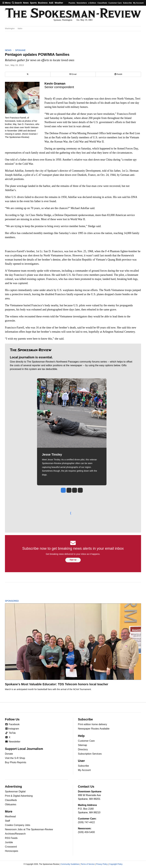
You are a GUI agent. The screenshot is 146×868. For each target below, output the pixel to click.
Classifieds (102, 3)
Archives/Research (15, 834)
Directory (83, 749)
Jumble (9, 842)
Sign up (73, 560)
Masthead (10, 816)
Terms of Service (88, 864)
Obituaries (11, 804)
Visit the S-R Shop (15, 758)
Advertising (13, 786)
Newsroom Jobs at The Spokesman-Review (29, 829)
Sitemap (82, 745)
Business (43, 3)
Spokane (20, 50)
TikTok (10, 733)
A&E (51, 3)
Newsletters (82, 3)
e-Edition (92, 3)
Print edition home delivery (93, 724)
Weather (59, 3)
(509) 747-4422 (86, 822)
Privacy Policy (102, 864)
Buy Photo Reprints (16, 762)
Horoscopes (11, 851)
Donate (9, 754)
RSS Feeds (11, 838)
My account (138, 3)
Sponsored (17, 601)
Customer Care (115, 3)
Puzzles (72, 3)
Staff (7, 821)
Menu (7, 3)
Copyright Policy (116, 864)
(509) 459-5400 (86, 832)
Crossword (11, 847)
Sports (33, 3)
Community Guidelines (70, 864)
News (26, 3)
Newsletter (13, 742)
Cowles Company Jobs (18, 825)
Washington (10, 29)
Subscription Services (90, 754)
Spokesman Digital (15, 792)
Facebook (12, 724)
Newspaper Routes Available (94, 729)
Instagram (12, 729)
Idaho (20, 29)
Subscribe (127, 3)
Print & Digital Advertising (19, 796)
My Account (84, 770)
